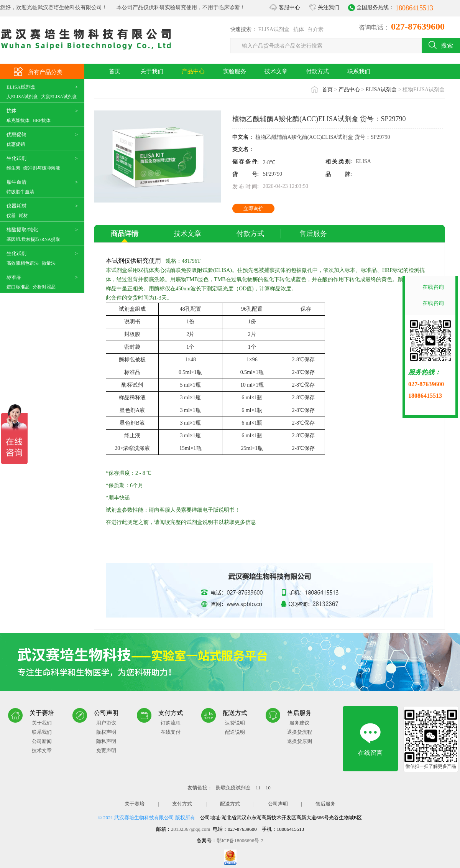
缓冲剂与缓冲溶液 (42, 168)
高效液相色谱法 (23, 263)
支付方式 (182, 804)
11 (259, 788)
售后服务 (313, 234)
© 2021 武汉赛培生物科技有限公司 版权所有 (147, 818)
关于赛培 (135, 804)
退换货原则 (300, 741)
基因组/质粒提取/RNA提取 (33, 239)
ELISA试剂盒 (274, 29)
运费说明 (235, 723)
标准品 (14, 277)
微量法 (49, 263)
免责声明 (106, 750)
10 (268, 788)
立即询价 (253, 208)
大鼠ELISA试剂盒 (59, 97)
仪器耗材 (16, 206)
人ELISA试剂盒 (22, 97)
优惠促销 (16, 134)
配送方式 (230, 804)
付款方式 (317, 71)
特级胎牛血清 (20, 192)
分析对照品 (44, 287)
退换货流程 (300, 732)
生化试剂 (16, 158)
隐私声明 (106, 741)
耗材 (23, 216)
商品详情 (125, 234)
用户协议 (106, 723)
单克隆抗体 (18, 120)
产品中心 (193, 71)
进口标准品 (18, 287)
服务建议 (299, 723)
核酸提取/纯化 (22, 230)
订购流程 (171, 723)
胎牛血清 (16, 182)
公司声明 (278, 804)
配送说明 (235, 732)
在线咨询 (433, 287)
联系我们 (359, 71)
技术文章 (276, 71)
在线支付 (171, 732)
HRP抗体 (42, 120)
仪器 (11, 216)
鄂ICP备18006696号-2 (240, 841)
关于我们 (152, 71)
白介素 (315, 29)
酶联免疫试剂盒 (234, 788)
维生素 (13, 168)
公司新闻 (42, 741)
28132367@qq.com (191, 829)
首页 (115, 71)
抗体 (299, 29)
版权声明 (106, 732)
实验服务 (235, 71)
